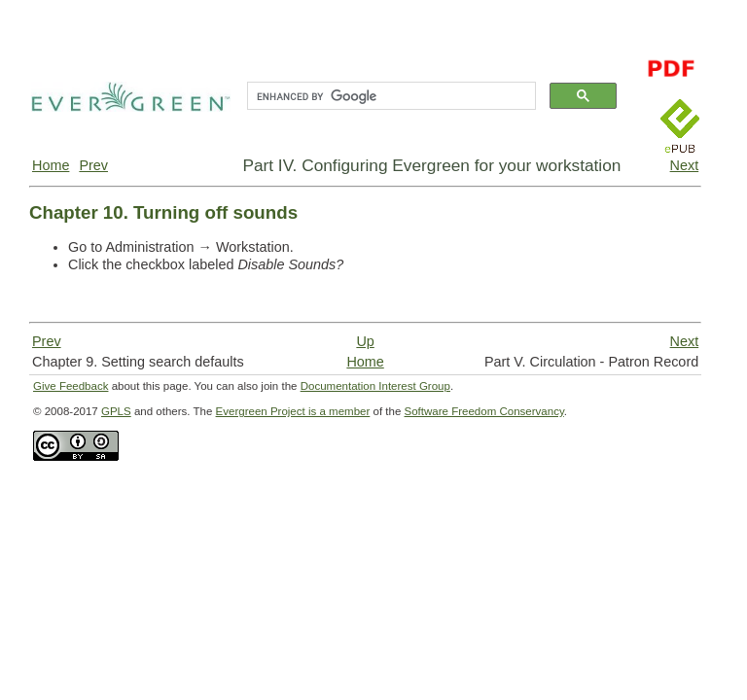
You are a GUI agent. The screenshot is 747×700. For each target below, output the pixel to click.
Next (685, 165)
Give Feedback (71, 386)
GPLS (116, 411)
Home (51, 165)
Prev (93, 165)
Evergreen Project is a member (293, 411)
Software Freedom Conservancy (484, 411)
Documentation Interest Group (375, 386)
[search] (390, 96)
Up (365, 341)
